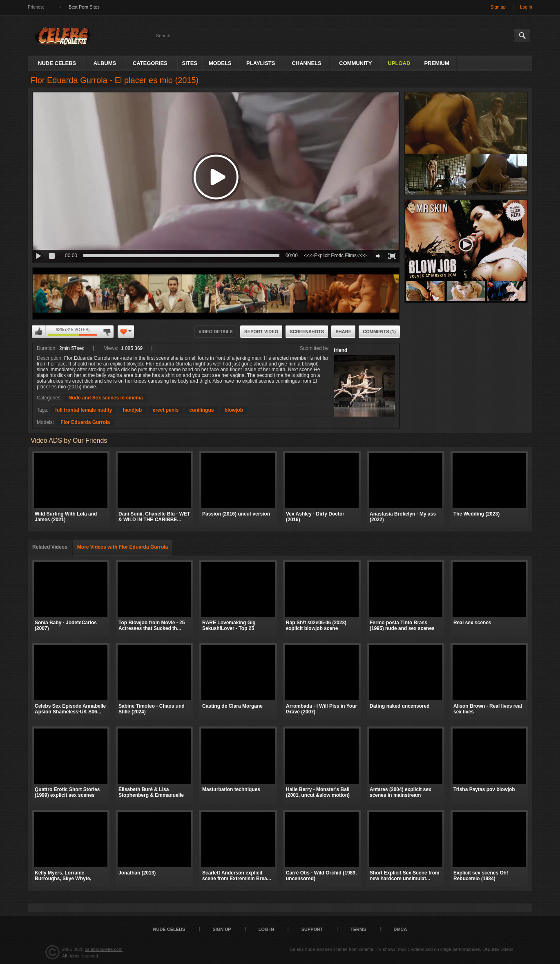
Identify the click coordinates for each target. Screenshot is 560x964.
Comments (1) (379, 332)
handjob (133, 410)
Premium (436, 63)
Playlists (261, 63)
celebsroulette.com (104, 949)
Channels (306, 63)
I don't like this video (107, 332)
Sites (190, 63)
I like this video (39, 332)
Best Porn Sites (84, 7)
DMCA (400, 929)
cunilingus (201, 410)
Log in (526, 7)
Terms (358, 929)
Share (343, 332)
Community (355, 63)
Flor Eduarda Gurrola (85, 422)
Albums (105, 63)
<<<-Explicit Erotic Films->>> (335, 256)
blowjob (234, 410)
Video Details (216, 332)
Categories (150, 63)
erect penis (166, 410)
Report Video (261, 332)
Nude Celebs (57, 63)
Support (312, 929)
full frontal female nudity (84, 410)
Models (220, 63)
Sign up (498, 7)
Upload (399, 63)
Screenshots (307, 332)
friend (340, 350)
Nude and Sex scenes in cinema (106, 398)
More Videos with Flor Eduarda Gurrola (123, 547)
